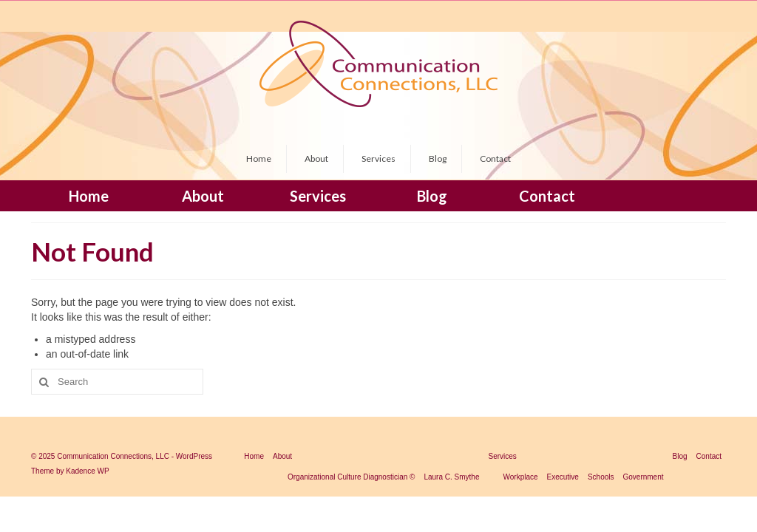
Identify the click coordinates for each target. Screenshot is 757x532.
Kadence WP (87, 471)
